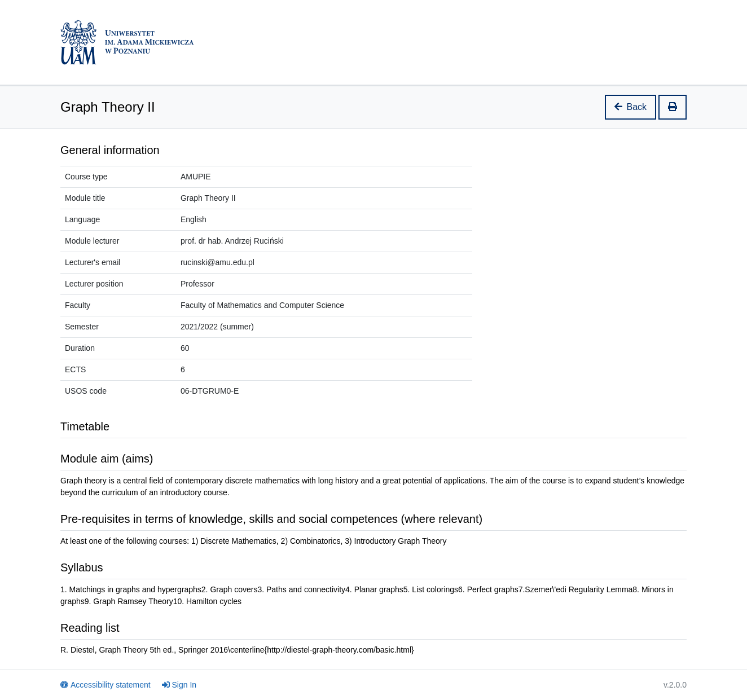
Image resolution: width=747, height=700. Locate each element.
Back (631, 107)
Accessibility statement (106, 685)
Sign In (179, 685)
